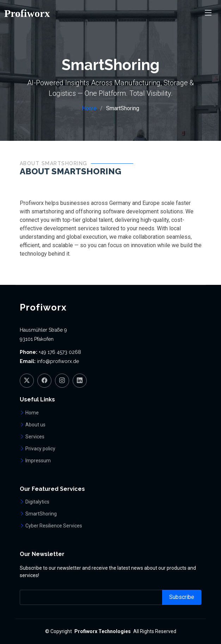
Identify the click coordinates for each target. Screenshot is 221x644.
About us (35, 425)
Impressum (38, 461)
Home (89, 108)
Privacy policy (40, 449)
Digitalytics (37, 502)
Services (35, 437)
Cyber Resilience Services (54, 526)
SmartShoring (41, 514)
